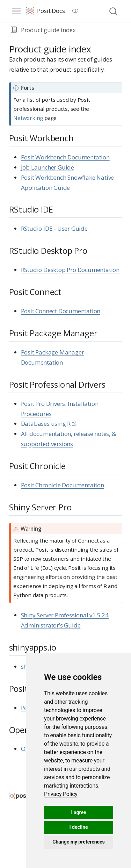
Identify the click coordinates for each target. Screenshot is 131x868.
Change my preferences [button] (78, 842)
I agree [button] (78, 812)
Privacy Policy (61, 794)
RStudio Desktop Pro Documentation (70, 270)
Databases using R (46, 424)
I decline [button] (78, 827)
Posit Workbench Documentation (65, 157)
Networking (28, 118)
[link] (61, 794)
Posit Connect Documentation (61, 311)
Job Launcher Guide (48, 167)
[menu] (16, 11)
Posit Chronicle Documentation (63, 485)
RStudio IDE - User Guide (54, 228)
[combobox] (114, 11)
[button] (14, 30)
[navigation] (102, 30)
